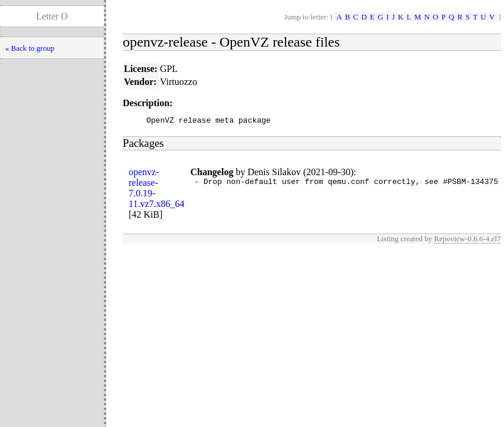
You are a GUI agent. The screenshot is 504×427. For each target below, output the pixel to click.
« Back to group (30, 48)
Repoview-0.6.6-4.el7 (467, 240)
